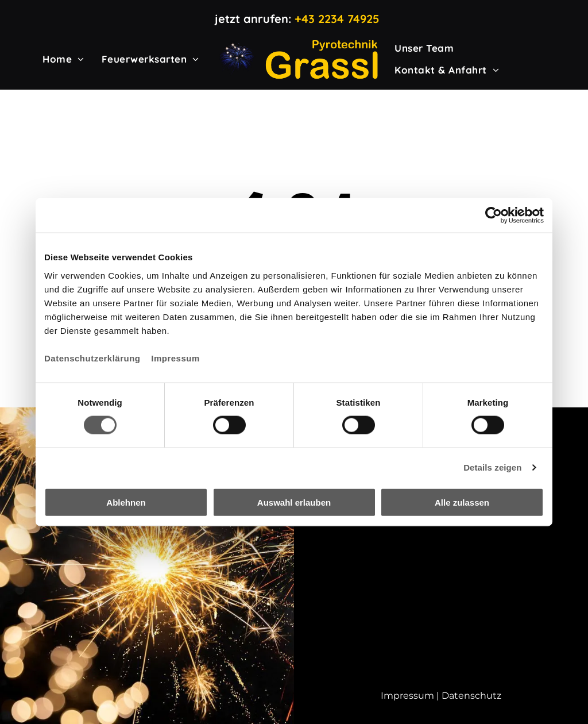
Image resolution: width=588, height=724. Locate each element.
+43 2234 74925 (337, 19)
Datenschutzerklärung (92, 358)
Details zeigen (492, 467)
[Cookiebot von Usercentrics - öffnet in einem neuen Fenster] (494, 215)
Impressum (175, 358)
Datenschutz (471, 696)
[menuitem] (63, 59)
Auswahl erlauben (294, 502)
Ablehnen (126, 502)
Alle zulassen (462, 502)
